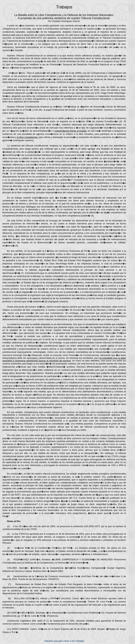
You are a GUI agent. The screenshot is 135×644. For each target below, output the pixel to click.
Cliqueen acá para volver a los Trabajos (64, 641)
